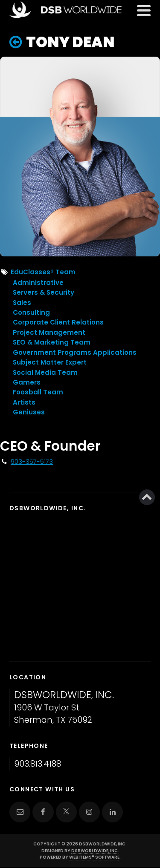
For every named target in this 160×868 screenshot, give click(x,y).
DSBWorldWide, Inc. (95, 851)
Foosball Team (38, 392)
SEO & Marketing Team (52, 342)
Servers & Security (44, 292)
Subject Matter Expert (50, 362)
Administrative (38, 283)
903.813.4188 (38, 764)
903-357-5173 (32, 461)
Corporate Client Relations (58, 322)
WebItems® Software (94, 857)
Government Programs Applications (75, 352)
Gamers (27, 382)
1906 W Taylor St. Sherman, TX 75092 (64, 708)
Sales (22, 303)
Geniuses (29, 412)
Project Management (49, 332)
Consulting (31, 312)
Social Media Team (45, 372)
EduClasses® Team (43, 272)
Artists (24, 402)
